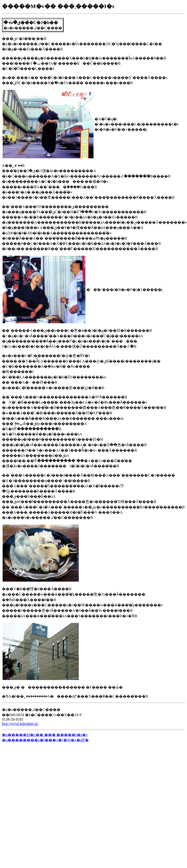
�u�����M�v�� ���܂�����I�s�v (45, 735)
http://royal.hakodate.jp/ (20, 724)
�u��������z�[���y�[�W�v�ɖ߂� (45, 740)
